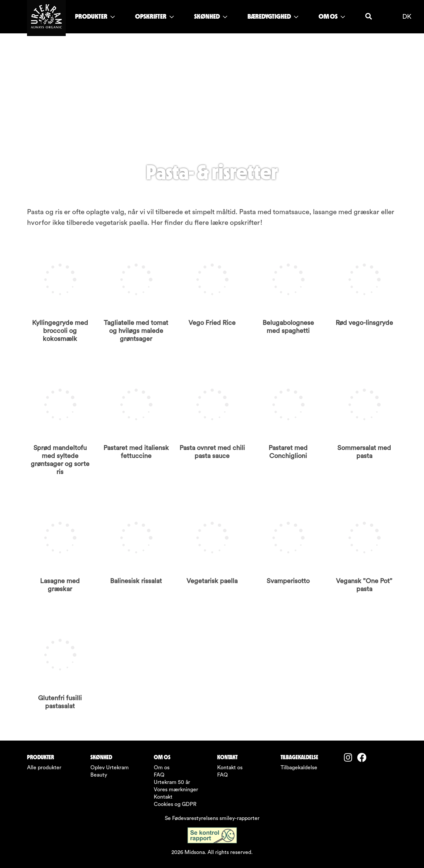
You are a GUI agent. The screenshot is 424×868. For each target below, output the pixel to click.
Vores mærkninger (176, 790)
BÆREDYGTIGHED (273, 16)
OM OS (332, 16)
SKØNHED (211, 16)
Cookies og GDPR (175, 804)
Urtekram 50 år (172, 782)
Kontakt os (230, 768)
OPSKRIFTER (154, 16)
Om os (162, 768)
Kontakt (163, 797)
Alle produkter (44, 768)
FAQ (159, 775)
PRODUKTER (95, 16)
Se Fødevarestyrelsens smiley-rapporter (212, 818)
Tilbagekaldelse (299, 768)
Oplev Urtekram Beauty (110, 771)
